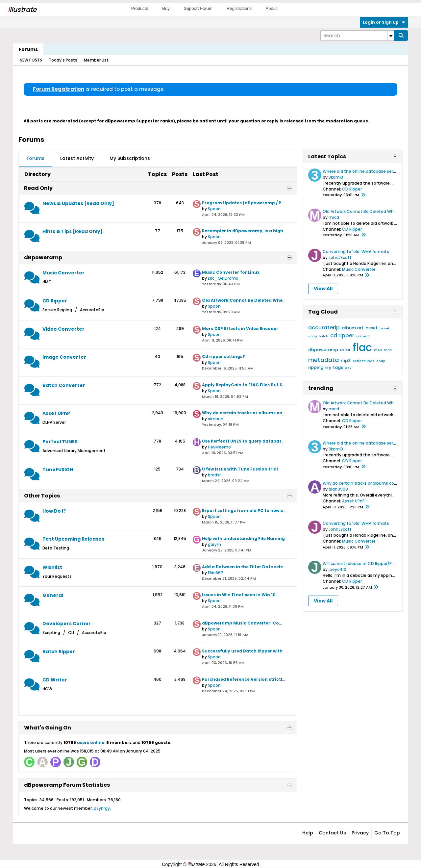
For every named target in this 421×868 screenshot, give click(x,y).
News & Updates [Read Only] (78, 203)
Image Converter (64, 357)
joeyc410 (337, 569)
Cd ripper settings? (223, 357)
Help (308, 833)
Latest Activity (77, 158)
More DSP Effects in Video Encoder (240, 329)
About (271, 8)
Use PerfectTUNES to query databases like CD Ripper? (261, 441)
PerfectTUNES (60, 442)
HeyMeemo (219, 447)
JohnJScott (340, 257)
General (53, 595)
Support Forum (198, 8)
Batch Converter (64, 385)
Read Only (38, 188)
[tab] (36, 159)
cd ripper (342, 335)
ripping (316, 367)
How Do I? (54, 511)
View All (323, 289)
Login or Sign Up (384, 22)
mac (388, 350)
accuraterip (324, 328)
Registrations (239, 8)
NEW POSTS (31, 60)
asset (371, 328)
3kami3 (336, 177)
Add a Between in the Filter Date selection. (249, 567)
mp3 (346, 360)
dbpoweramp (323, 350)
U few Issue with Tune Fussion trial (240, 469)
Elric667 (216, 573)
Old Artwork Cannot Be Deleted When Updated (254, 300)
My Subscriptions (130, 158)
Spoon (214, 209)
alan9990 (338, 489)
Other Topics (42, 496)
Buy (166, 8)
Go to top (387, 833)
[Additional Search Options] (391, 36)
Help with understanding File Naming (243, 538)
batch (323, 336)
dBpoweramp (43, 257)
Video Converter (63, 329)
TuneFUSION (58, 470)
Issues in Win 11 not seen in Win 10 (239, 595)
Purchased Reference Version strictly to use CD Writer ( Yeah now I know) (283, 679)
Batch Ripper (59, 651)
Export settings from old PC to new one (245, 511)
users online (91, 742)
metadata (323, 360)
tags (338, 367)
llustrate (22, 10)
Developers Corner (67, 624)
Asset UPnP (56, 413)
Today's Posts (63, 60)
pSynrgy (102, 808)
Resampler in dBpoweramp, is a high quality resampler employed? (276, 231)
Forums (28, 49)
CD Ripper (55, 301)
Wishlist (52, 567)
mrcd (334, 217)
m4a (378, 350)
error (345, 350)
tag (328, 368)
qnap (381, 361)
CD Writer (55, 680)
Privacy (360, 833)
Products (140, 8)
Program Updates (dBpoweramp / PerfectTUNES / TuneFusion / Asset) (279, 203)
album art (353, 328)
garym (214, 544)
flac (362, 347)
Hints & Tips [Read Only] (73, 231)
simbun (216, 419)
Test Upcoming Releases (73, 539)
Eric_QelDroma (223, 278)
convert (362, 336)
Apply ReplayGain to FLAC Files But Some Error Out (258, 385)
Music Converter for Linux (231, 272)
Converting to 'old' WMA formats (356, 252)
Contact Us (332, 833)
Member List (96, 60)
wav (348, 368)
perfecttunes (363, 361)
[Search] (357, 36)
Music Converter (63, 273)
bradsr (214, 475)
